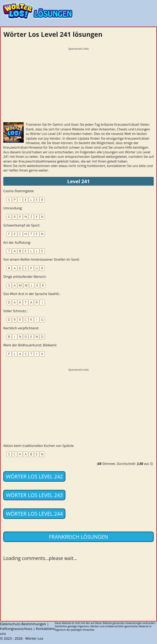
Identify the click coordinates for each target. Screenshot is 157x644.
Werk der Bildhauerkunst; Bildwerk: (30, 345)
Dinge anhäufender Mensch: (25, 277)
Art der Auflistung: (17, 242)
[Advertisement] (78, 81)
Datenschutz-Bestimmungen (23, 624)
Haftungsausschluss (16, 629)
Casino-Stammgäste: (19, 191)
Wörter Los (34, 638)
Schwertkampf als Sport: (22, 225)
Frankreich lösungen (78, 537)
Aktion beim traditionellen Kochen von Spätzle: (39, 446)
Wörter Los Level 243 (34, 495)
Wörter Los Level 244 (34, 514)
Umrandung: (13, 208)
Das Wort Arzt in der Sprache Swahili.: (32, 294)
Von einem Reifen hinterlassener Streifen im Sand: (41, 259)
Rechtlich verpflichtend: (21, 328)
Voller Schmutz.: (15, 311)
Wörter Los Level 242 (34, 476)
